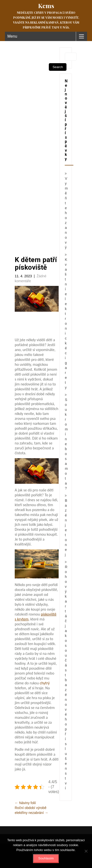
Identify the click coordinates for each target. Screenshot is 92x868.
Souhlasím (46, 858)
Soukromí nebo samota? (66, 444)
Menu (12, 36)
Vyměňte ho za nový (66, 213)
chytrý (44, 683)
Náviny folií (25, 803)
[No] (86, 851)
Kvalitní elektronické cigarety (66, 324)
